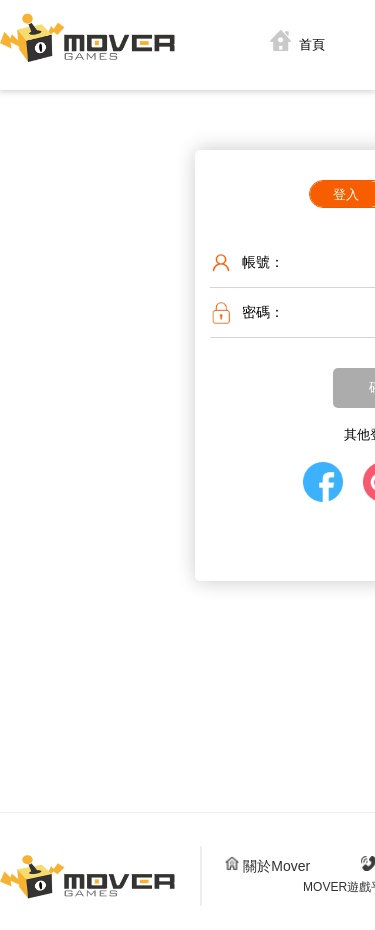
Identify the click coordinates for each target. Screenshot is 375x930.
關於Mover (267, 866)
